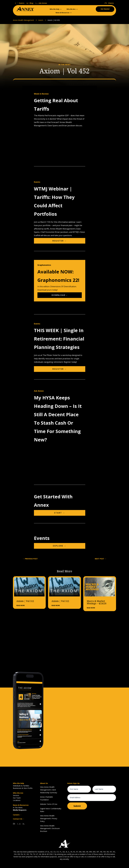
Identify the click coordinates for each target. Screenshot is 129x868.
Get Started (105, 9)
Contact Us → (19, 819)
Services (16, 795)
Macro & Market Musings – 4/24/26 (97, 602)
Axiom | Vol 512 (25, 601)
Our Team (17, 798)
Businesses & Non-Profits (23, 788)
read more (21, 605)
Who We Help (55, 9)
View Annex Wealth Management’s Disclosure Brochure (50, 829)
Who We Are (71, 9)
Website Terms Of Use (49, 804)
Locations (17, 800)
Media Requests (20, 810)
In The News (18, 808)
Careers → (17, 815)
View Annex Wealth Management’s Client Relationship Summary (49, 790)
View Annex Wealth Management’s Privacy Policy (49, 818)
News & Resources (63, 13)
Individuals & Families (21, 786)
